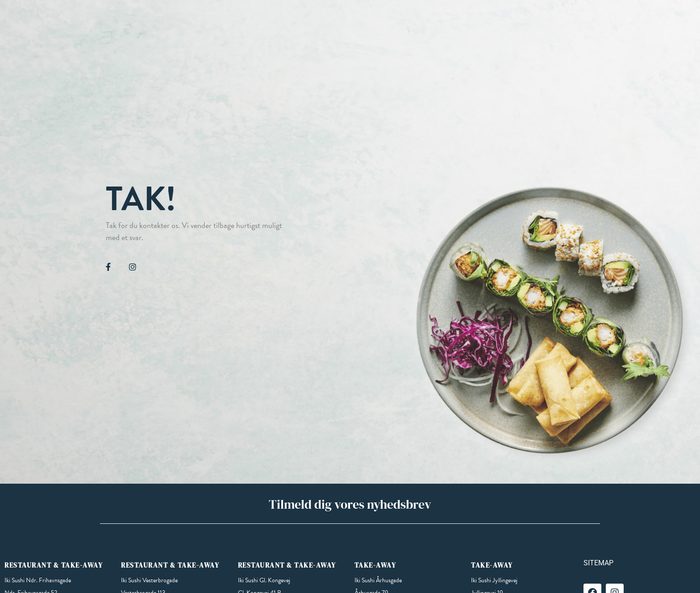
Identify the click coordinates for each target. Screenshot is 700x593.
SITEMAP (598, 563)
